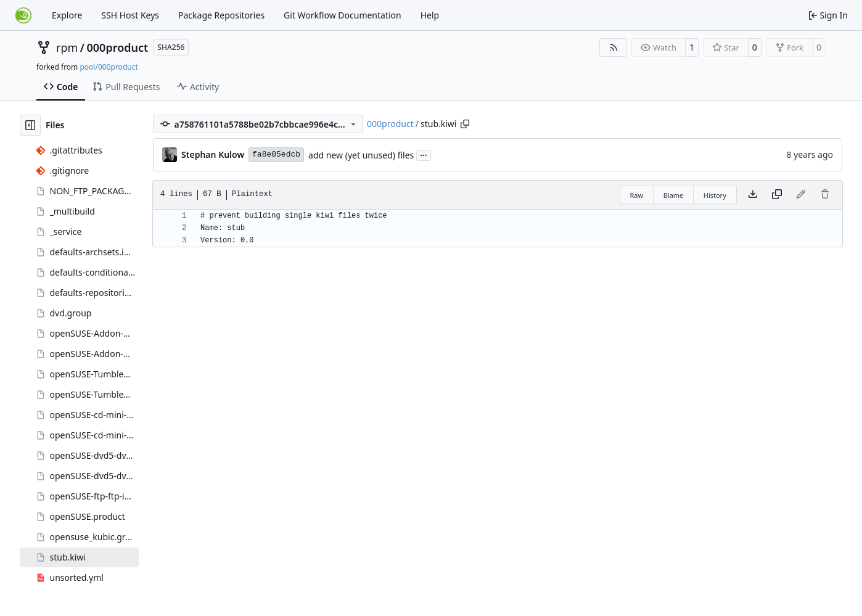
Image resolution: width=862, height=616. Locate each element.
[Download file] (753, 195)
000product (118, 47)
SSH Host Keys (130, 15)
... (424, 154)
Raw (637, 195)
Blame (674, 195)
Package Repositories (221, 15)
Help (430, 15)
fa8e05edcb (276, 154)
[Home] (23, 15)
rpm (67, 47)
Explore (67, 15)
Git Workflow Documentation (343, 15)
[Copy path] (465, 124)
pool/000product (109, 67)
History (715, 195)
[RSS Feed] (614, 47)
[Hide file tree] (30, 125)
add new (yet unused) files (361, 155)
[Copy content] (777, 195)
